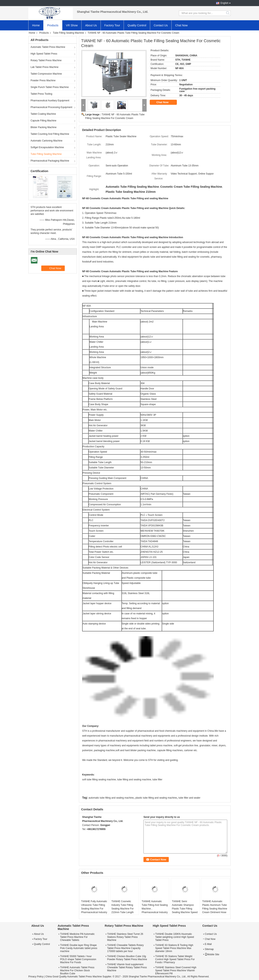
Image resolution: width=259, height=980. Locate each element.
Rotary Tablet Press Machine (46, 60)
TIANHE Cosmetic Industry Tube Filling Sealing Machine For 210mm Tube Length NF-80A (122, 909)
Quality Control (137, 25)
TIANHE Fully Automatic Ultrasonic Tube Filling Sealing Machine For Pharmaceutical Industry (94, 907)
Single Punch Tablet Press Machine (50, 87)
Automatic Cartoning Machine (46, 141)
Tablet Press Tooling (41, 94)
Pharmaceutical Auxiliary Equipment (50, 101)
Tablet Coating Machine (43, 114)
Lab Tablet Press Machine (45, 67)
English (225, 3)
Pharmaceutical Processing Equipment (51, 107)
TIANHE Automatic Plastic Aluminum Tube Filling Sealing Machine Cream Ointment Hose (215, 907)
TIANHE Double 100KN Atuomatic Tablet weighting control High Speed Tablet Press (175, 937)
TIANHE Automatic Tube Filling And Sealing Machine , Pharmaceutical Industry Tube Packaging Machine (155, 910)
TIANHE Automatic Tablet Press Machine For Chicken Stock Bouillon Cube (77, 970)
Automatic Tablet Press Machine (48, 47)
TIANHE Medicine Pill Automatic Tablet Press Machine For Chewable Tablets (77, 937)
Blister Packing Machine (44, 127)
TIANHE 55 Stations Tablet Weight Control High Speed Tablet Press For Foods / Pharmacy (175, 959)
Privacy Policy (36, 977)
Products (53, 25)
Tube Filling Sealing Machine (68, 33)
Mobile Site (212, 954)
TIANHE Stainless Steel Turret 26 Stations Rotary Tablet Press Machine (125, 937)
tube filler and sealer (189, 798)
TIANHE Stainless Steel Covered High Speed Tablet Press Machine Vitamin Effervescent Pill (176, 970)
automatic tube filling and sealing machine (111, 798)
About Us (91, 25)
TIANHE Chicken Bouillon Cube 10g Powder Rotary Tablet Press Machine (127, 958)
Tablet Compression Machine (46, 74)
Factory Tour (112, 25)
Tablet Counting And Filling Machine (50, 134)
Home (36, 25)
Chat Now (181, 25)
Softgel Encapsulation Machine (47, 147)
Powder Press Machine (43, 80)
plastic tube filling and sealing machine (156, 798)
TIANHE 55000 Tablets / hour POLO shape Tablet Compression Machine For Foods (78, 959)
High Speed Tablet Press (44, 54)
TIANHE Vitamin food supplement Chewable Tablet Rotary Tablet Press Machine (127, 967)
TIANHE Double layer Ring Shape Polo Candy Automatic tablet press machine (79, 948)
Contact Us (161, 25)
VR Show (72, 25)
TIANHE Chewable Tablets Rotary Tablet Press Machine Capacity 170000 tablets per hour (125, 948)
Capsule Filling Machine (43, 121)
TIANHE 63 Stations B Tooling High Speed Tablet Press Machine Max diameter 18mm (174, 948)
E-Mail (208, 944)
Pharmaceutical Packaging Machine (50, 161)
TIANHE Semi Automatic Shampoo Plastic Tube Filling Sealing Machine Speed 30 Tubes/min (185, 909)
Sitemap (209, 949)
